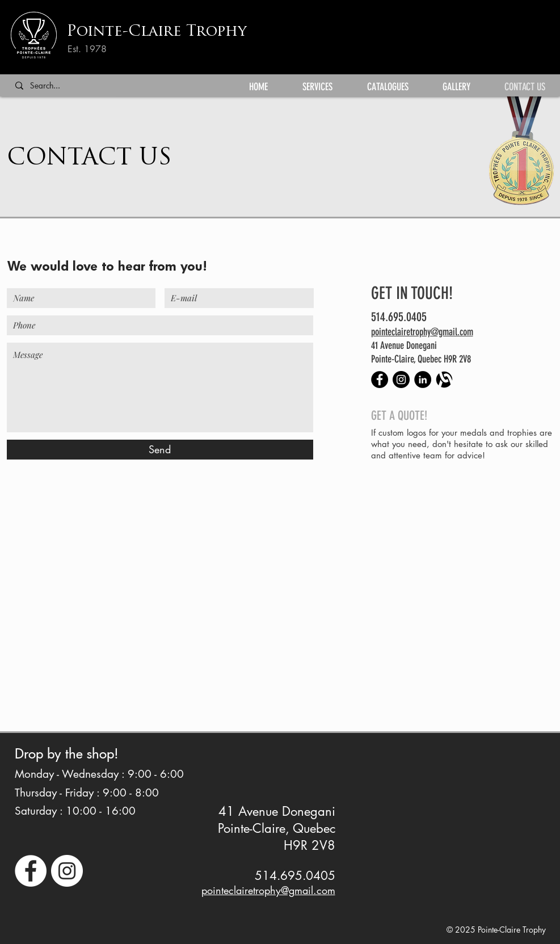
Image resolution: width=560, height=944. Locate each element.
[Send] (160, 450)
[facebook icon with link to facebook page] (31, 871)
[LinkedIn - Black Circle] (423, 380)
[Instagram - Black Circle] (401, 380)
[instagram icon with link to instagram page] (67, 871)
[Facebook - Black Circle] (380, 380)
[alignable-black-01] (444, 380)
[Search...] (61, 86)
